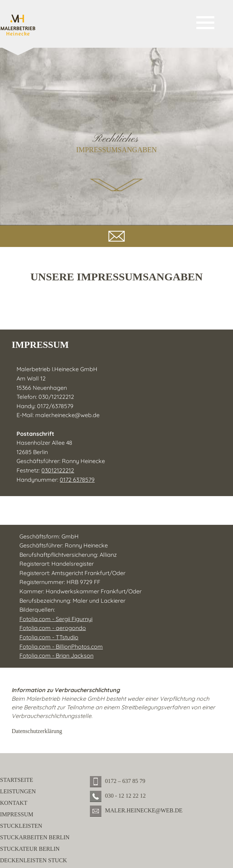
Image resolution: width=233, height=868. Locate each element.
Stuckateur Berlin (30, 849)
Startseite (17, 780)
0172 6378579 (77, 480)
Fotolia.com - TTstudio (49, 637)
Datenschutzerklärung (37, 731)
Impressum (17, 814)
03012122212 (58, 470)
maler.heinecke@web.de (67, 415)
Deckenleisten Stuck (33, 860)
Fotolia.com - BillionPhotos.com (61, 647)
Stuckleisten (21, 826)
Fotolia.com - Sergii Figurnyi (56, 619)
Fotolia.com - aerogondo (53, 628)
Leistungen (18, 791)
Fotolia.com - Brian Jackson (56, 655)
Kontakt (14, 803)
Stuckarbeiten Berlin (35, 837)
